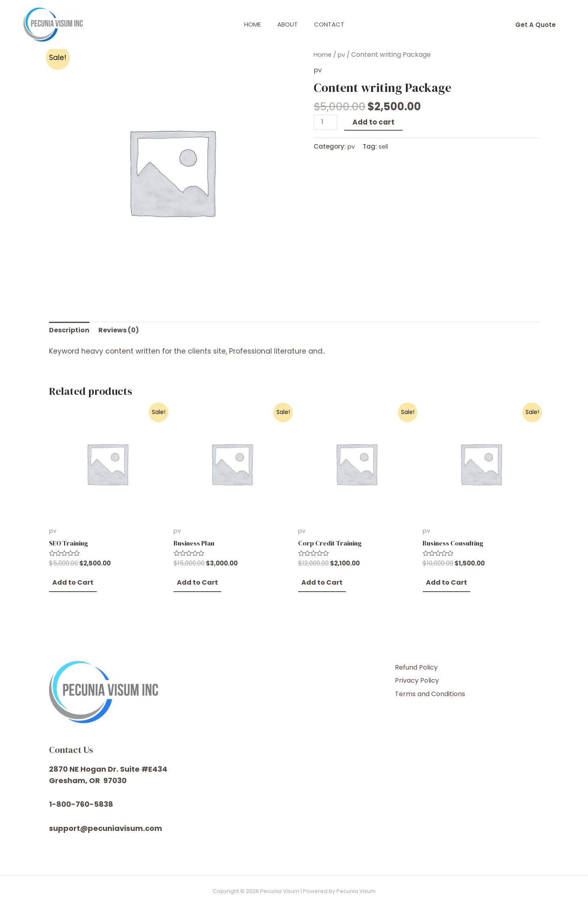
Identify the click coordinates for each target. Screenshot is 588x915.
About (287, 24)
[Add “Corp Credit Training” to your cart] (320, 588)
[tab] (70, 331)
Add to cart (375, 122)
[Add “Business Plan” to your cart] (195, 588)
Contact (333, 24)
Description (70, 331)
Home (248, 24)
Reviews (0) (122, 331)
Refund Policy (427, 674)
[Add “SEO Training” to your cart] (70, 588)
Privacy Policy (427, 685)
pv (343, 55)
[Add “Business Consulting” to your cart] (444, 588)
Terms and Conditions (442, 696)
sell (384, 146)
